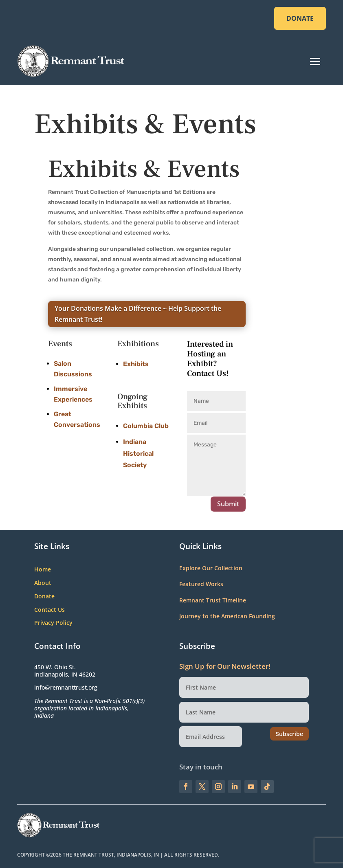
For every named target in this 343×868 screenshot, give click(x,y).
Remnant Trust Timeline (213, 600)
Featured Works (201, 584)
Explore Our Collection (211, 568)
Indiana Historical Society (138, 454)
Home (43, 570)
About (43, 583)
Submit (228, 504)
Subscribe (289, 734)
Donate (44, 597)
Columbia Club (146, 426)
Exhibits (136, 364)
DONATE (300, 18)
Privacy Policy (53, 623)
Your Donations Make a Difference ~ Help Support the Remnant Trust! (138, 314)
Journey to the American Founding (227, 616)
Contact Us (49, 610)
